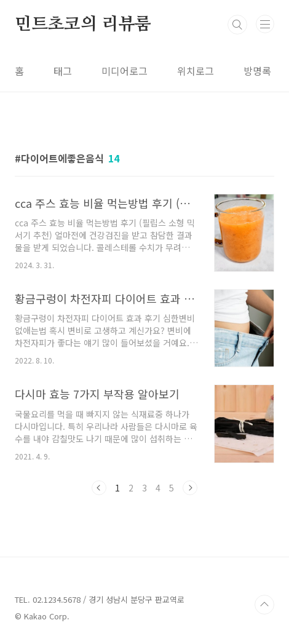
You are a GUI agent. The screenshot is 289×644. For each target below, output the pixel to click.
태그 (63, 71)
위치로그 (196, 71)
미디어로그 (125, 71)
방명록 (257, 71)
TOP (264, 605)
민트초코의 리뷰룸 (83, 25)
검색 (237, 25)
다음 (190, 488)
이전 (99, 488)
